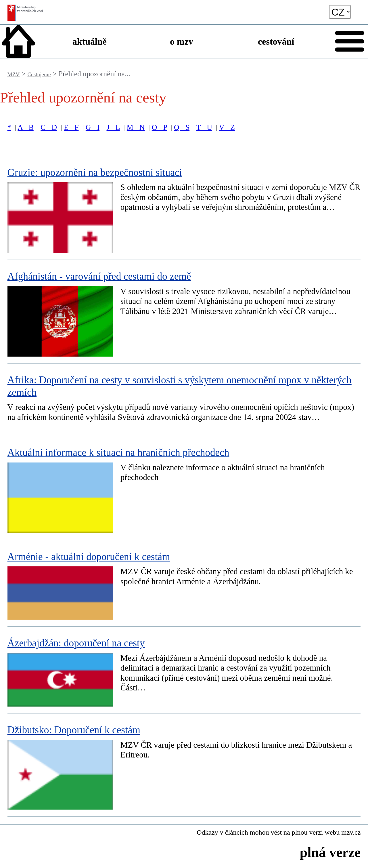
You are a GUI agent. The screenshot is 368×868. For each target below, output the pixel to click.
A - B (25, 127)
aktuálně (90, 41)
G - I (93, 127)
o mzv (182, 41)
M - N (136, 127)
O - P (159, 127)
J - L (113, 127)
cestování (276, 41)
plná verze (330, 852)
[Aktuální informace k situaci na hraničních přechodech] (184, 488)
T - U (204, 127)
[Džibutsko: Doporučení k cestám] (184, 765)
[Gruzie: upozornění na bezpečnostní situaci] (184, 208)
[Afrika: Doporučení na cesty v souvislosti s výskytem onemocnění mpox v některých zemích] (184, 400)
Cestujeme (39, 74)
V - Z (227, 127)
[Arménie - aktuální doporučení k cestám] (184, 583)
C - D (49, 127)
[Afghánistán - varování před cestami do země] (184, 312)
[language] (340, 12)
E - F (71, 127)
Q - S (182, 127)
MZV (14, 74)
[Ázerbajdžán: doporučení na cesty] (184, 670)
